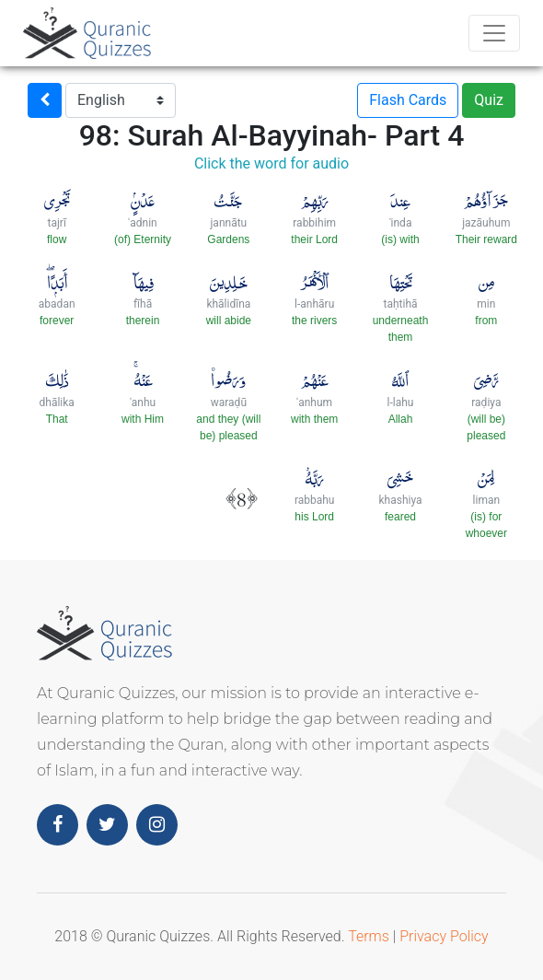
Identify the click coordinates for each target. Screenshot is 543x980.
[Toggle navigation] (494, 33)
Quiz (489, 100)
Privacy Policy (444, 936)
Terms (369, 936)
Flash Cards (408, 100)
